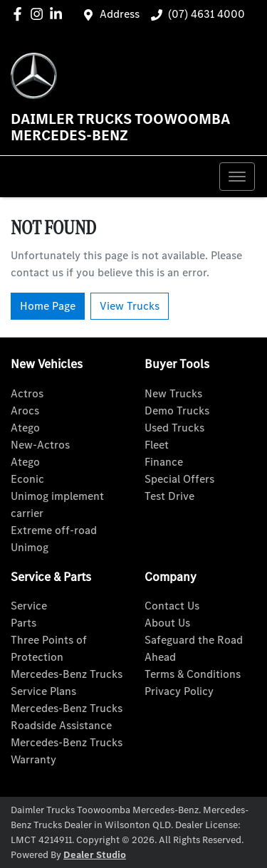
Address (120, 14)
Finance (164, 462)
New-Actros (40, 445)
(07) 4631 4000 (206, 14)
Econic (27, 479)
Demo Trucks (177, 411)
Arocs (25, 411)
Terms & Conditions (193, 674)
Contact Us (172, 606)
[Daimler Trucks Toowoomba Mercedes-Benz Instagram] (40, 14)
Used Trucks (174, 428)
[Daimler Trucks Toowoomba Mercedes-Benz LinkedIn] (59, 14)
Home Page (48, 306)
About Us (167, 623)
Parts (23, 623)
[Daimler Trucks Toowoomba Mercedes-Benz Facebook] (20, 14)
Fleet (157, 445)
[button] (237, 177)
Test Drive (169, 496)
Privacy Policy (179, 691)
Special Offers (179, 479)
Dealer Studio (95, 855)
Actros (27, 393)
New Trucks (173, 393)
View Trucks (130, 306)
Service (29, 606)
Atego (25, 428)
